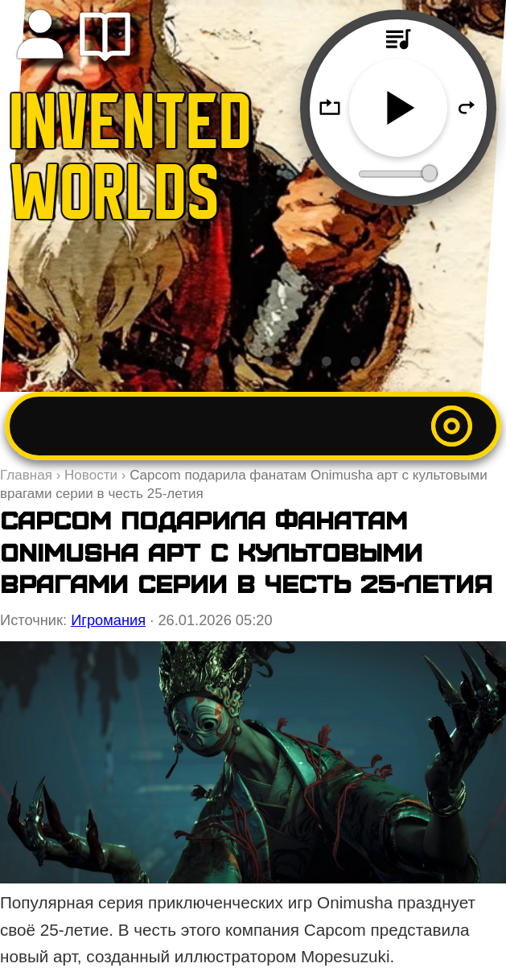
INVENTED (131, 128)
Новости (91, 475)
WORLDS (115, 199)
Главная (26, 475)
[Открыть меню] (452, 426)
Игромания (108, 620)
